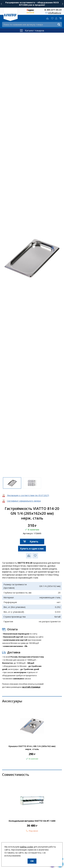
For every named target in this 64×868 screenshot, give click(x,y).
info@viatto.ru (55, 13)
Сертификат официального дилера (24, 501)
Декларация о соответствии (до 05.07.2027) (28, 495)
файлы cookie (27, 847)
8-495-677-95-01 (53, 10)
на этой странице (31, 687)
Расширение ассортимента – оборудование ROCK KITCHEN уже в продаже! (32, 4)
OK (32, 861)
